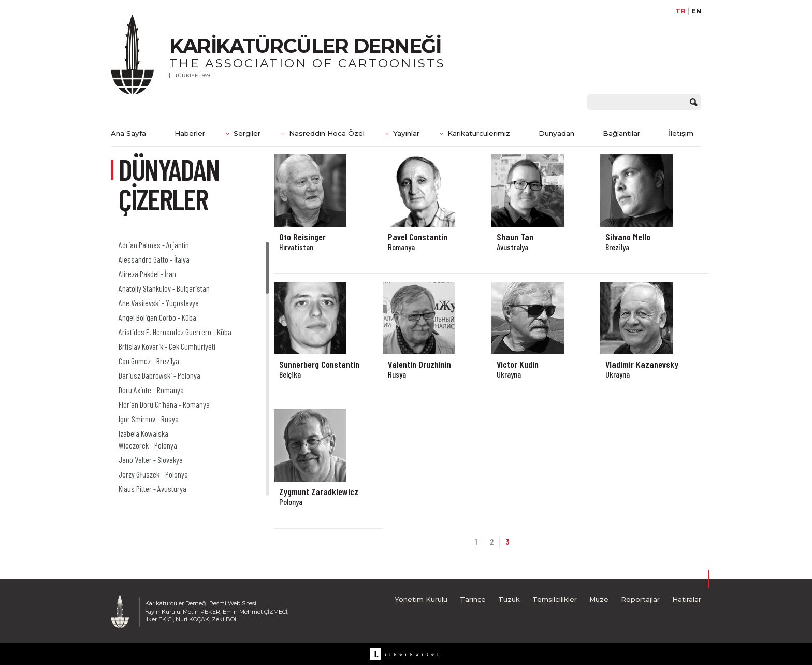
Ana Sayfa (128, 133)
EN (696, 11)
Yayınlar (406, 133)
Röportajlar (640, 599)
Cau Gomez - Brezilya (149, 361)
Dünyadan (556, 133)
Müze (599, 599)
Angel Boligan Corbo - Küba (157, 317)
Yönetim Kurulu (421, 599)
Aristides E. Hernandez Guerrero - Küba (175, 332)
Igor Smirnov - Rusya (149, 419)
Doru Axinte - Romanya (151, 390)
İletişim (681, 133)
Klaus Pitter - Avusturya (153, 489)
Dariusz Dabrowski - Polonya (160, 375)
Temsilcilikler (555, 599)
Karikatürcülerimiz (479, 133)
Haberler (190, 133)
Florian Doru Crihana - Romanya (164, 404)
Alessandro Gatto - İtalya (154, 259)
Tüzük (509, 599)
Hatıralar (687, 599)
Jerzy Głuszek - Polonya (153, 474)
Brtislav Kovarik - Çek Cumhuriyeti (167, 346)
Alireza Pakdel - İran (147, 274)
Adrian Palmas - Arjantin (154, 245)
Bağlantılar (621, 133)
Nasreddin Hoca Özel (327, 133)
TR (680, 11)
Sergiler (247, 133)
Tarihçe (473, 599)
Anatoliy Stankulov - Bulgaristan (164, 288)
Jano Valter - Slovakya (151, 460)
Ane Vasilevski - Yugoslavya (159, 303)
